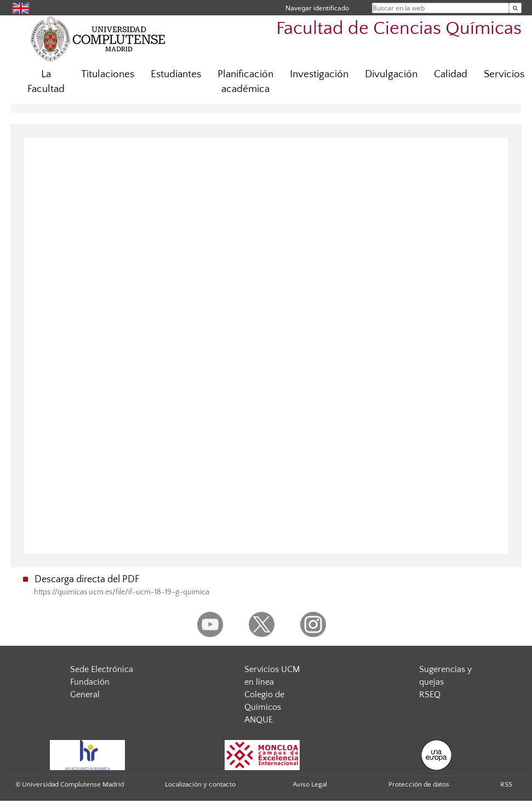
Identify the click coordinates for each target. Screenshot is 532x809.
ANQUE (259, 720)
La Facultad (46, 82)
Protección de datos (419, 784)
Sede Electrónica (102, 669)
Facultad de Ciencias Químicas (399, 29)
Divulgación (391, 74)
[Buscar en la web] (515, 8)
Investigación (319, 74)
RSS (506, 784)
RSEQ (430, 695)
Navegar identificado (317, 8)
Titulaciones (108, 74)
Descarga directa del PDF (87, 580)
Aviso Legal (310, 784)
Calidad (451, 74)
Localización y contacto (200, 784)
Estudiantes (176, 74)
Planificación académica (245, 82)
